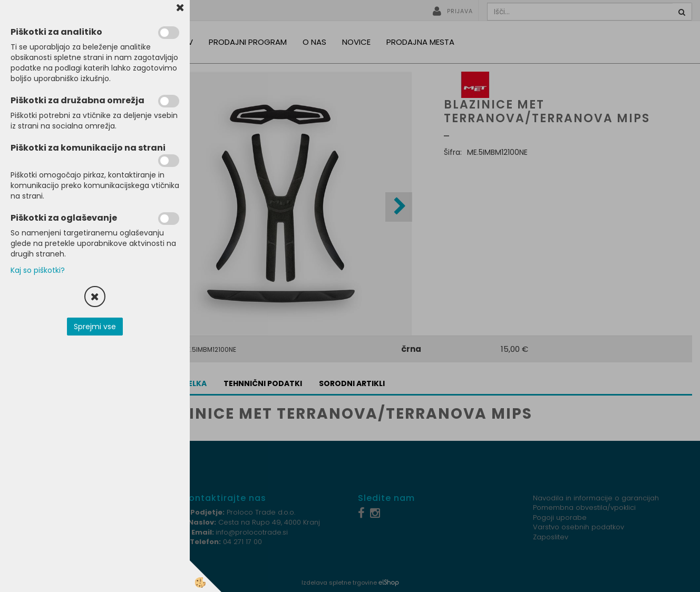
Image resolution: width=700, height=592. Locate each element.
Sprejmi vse (95, 327)
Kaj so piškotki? (38, 270)
